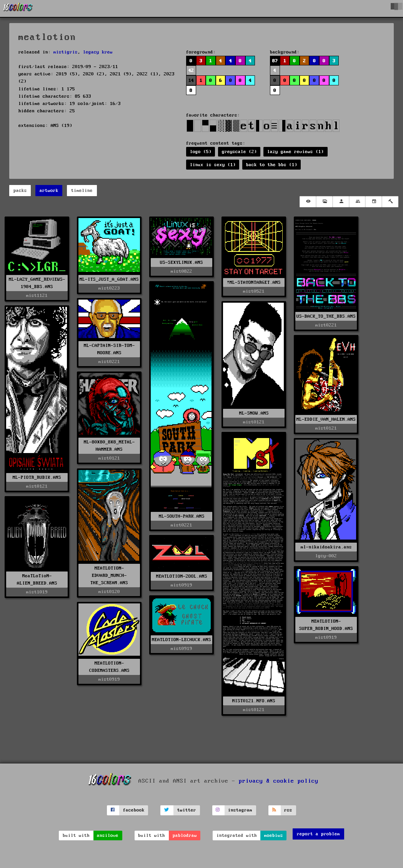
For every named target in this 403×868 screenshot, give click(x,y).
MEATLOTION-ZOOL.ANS (182, 576)
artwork (49, 191)
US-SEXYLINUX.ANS (182, 262)
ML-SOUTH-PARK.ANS (182, 516)
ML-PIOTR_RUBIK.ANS (37, 477)
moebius (274, 836)
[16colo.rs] (18, 8)
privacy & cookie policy (279, 781)
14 (191, 81)
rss (288, 810)
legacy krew (98, 52)
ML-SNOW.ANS (254, 413)
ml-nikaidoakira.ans (326, 547)
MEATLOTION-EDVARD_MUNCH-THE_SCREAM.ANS (109, 576)
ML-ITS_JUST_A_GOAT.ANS (109, 279)
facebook (134, 810)
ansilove (108, 836)
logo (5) (201, 152)
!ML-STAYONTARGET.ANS (254, 282)
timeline (82, 191)
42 (191, 71)
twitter (187, 810)
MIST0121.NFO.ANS (254, 701)
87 (275, 61)
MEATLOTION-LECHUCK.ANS (182, 640)
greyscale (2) (239, 152)
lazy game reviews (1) (296, 152)
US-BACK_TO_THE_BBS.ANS (326, 316)
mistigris (66, 52)
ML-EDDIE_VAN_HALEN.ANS (326, 419)
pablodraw (185, 836)
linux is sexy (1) (213, 165)
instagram (240, 810)
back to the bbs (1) (272, 165)
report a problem (318, 834)
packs (20, 191)
